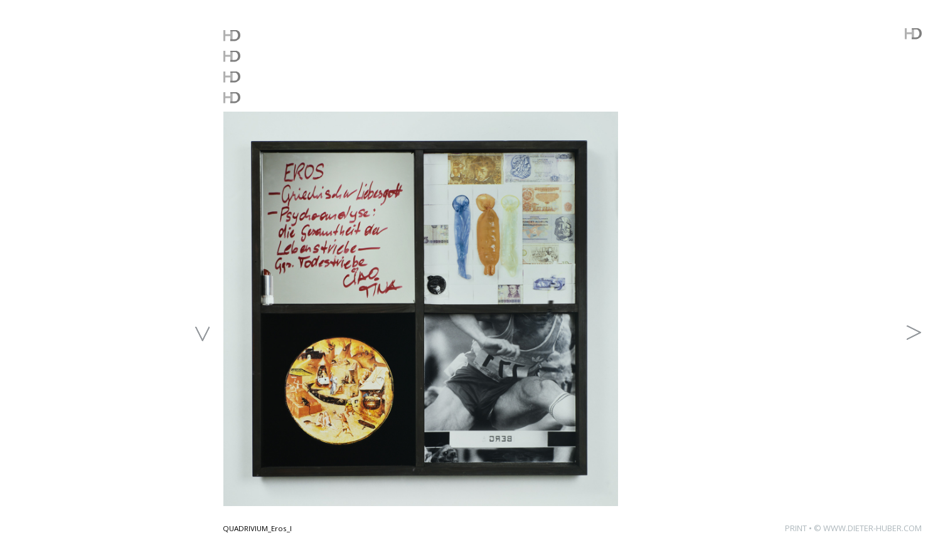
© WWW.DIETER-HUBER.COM (868, 528)
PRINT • (799, 528)
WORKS (250, 55)
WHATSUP (260, 35)
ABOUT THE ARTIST (294, 97)
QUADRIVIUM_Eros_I (257, 528)
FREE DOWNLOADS (293, 76)
